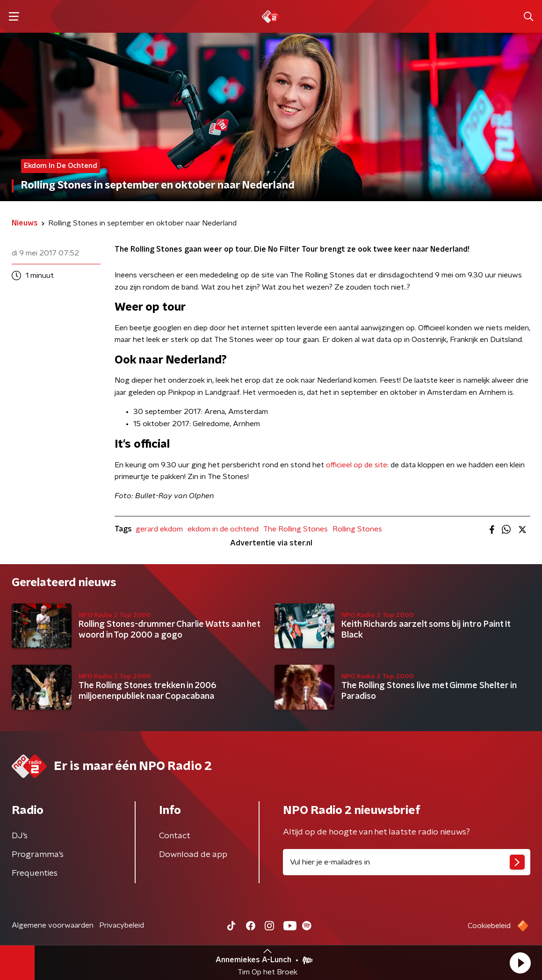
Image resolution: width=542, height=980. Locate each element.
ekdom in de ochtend (223, 529)
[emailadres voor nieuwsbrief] (407, 862)
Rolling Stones (357, 529)
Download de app (193, 855)
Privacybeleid (122, 925)
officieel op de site (357, 465)
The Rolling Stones (296, 529)
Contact (175, 836)
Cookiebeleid (489, 926)
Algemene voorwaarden (53, 925)
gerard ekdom (159, 529)
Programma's (38, 855)
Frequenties (35, 873)
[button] (520, 963)
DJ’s (20, 836)
